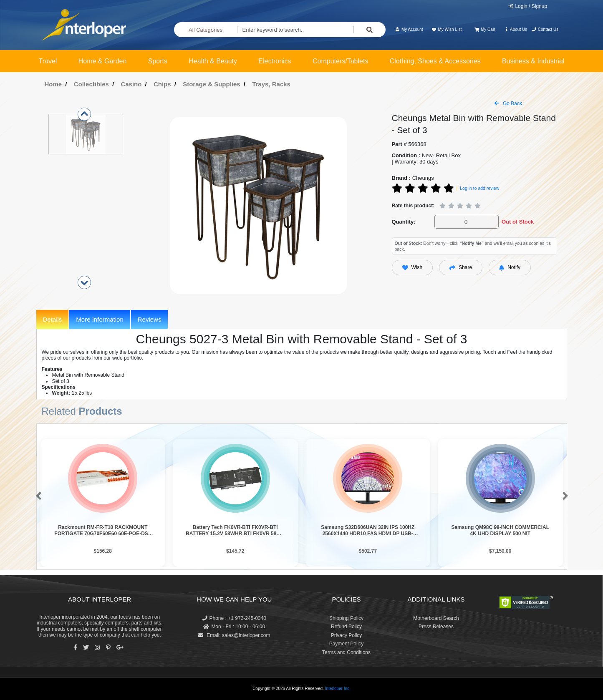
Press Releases (436, 627)
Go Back (508, 103)
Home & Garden (103, 61)
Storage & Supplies (212, 84)
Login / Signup (527, 6)
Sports (158, 61)
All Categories (206, 30)
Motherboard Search (436, 618)
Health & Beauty (213, 61)
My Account (409, 29)
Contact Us (545, 29)
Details (53, 319)
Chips (162, 84)
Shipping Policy (346, 618)
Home (53, 84)
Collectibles (91, 84)
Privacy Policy (347, 635)
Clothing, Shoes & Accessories (435, 61)
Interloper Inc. (338, 689)
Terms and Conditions (346, 652)
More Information (100, 319)
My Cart (485, 29)
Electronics (275, 61)
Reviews (150, 319)
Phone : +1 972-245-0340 (234, 618)
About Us (515, 29)
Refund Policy (346, 627)
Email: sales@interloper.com (234, 635)
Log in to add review (479, 188)
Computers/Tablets (340, 61)
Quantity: (404, 222)
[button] (37, 496)
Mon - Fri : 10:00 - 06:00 (234, 627)
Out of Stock (518, 222)
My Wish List (447, 29)
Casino (131, 84)
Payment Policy (347, 644)
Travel (48, 61)
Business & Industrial (533, 61)
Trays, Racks (271, 84)
